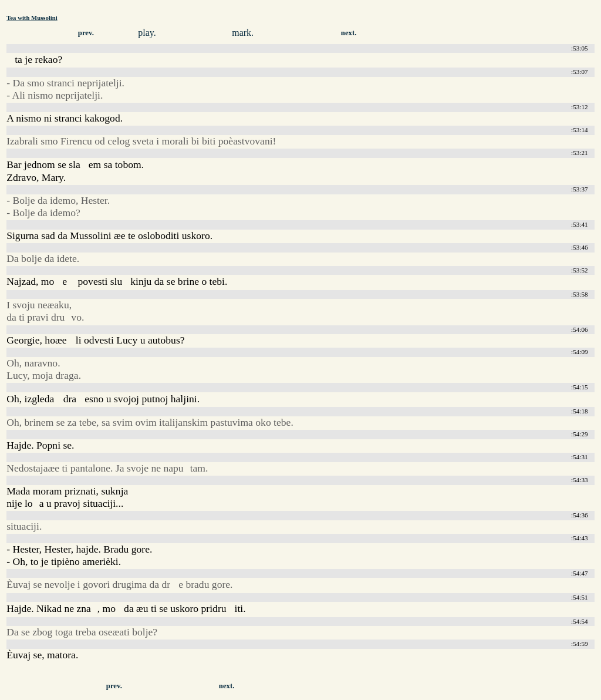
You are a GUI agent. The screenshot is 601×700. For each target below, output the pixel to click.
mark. (243, 33)
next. (349, 33)
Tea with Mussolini (32, 18)
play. (147, 33)
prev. (86, 33)
